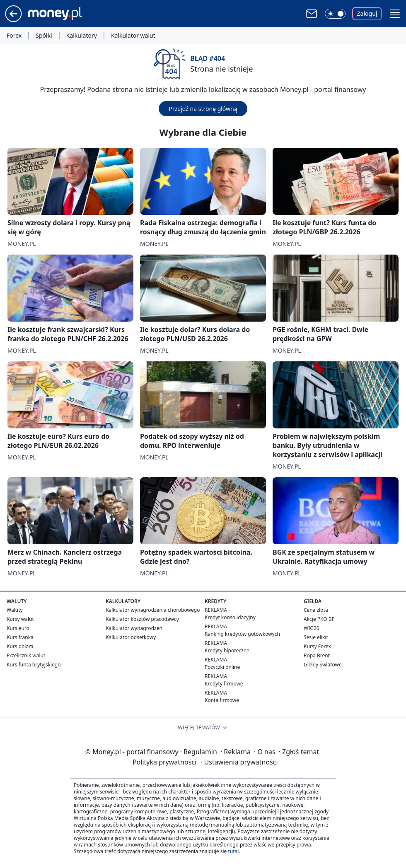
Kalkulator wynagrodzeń (134, 628)
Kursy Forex (317, 646)
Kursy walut (20, 619)
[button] (395, 14)
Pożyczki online (222, 667)
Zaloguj (367, 13)
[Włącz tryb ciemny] (335, 14)
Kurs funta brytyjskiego (34, 665)
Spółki (44, 36)
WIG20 (312, 628)
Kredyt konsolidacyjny (230, 617)
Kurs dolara (20, 646)
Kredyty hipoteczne (227, 650)
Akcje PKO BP (319, 619)
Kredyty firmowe (224, 684)
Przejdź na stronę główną (203, 109)
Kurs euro (18, 628)
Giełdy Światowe (323, 665)
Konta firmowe (222, 700)
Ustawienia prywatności (239, 762)
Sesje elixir (316, 637)
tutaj (233, 851)
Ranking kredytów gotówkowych (242, 634)
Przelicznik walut (26, 655)
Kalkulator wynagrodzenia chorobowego (153, 610)
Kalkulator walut (133, 36)
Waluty (15, 610)
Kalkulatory (82, 36)
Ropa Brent (317, 655)
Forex (14, 36)
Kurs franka (20, 637)
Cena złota (316, 610)
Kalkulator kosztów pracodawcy (142, 619)
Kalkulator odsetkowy (131, 637)
